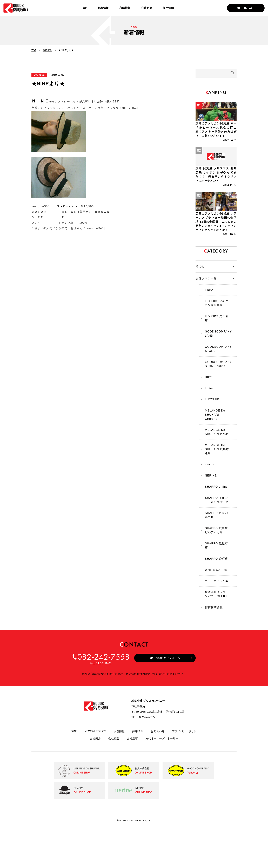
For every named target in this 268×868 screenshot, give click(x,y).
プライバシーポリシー (186, 773)
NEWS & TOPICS (95, 773)
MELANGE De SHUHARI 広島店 (215, 467)
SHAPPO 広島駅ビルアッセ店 (216, 571)
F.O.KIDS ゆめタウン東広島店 (216, 334)
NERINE (209, 513)
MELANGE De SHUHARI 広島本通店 (215, 485)
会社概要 (114, 781)
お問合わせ (158, 773)
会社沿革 (132, 781)
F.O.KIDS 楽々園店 (216, 348)
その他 (200, 296)
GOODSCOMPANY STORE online (217, 394)
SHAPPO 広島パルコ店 (216, 555)
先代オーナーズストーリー (162, 781)
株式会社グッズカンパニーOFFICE (215, 635)
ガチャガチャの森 (215, 621)
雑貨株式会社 (212, 649)
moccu (208, 501)
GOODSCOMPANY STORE (217, 378)
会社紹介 (95, 781)
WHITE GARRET (215, 609)
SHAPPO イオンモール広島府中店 (216, 539)
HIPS (207, 409)
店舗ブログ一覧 (206, 308)
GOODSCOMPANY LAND (217, 362)
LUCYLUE (210, 432)
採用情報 (138, 773)
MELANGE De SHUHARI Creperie (213, 449)
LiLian (208, 420)
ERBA (207, 320)
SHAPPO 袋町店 (215, 597)
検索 (233, 73)
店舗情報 (119, 773)
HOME (73, 773)
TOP (34, 50)
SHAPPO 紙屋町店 (216, 585)
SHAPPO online (215, 525)
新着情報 (47, 50)
